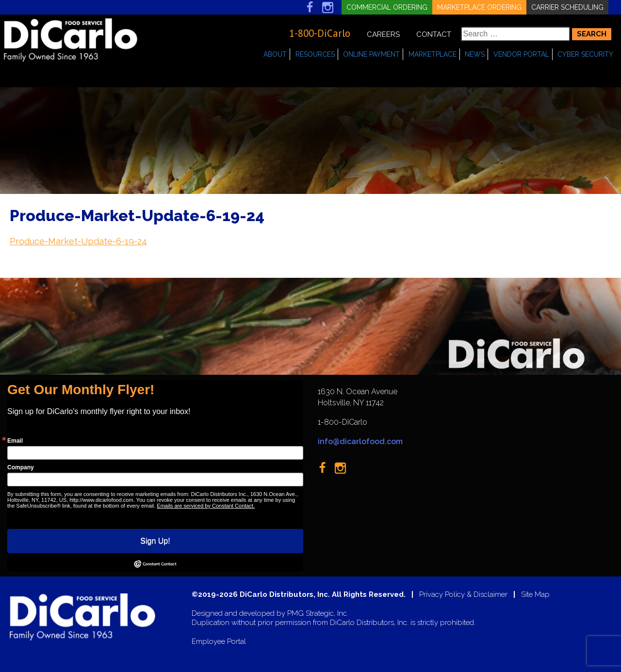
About (275, 54)
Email (15, 441)
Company (21, 467)
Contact (434, 34)
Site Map (535, 595)
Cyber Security (585, 54)
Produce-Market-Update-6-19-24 (78, 241)
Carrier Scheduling (567, 7)
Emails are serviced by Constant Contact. (206, 506)
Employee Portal (219, 642)
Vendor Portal (521, 54)
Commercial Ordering (387, 7)
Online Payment (371, 54)
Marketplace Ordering (479, 7)
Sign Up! (155, 541)
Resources (315, 54)
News (475, 54)
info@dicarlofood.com (360, 441)
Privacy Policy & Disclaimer (463, 595)
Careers (383, 34)
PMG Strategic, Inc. (318, 614)
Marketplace (433, 54)
